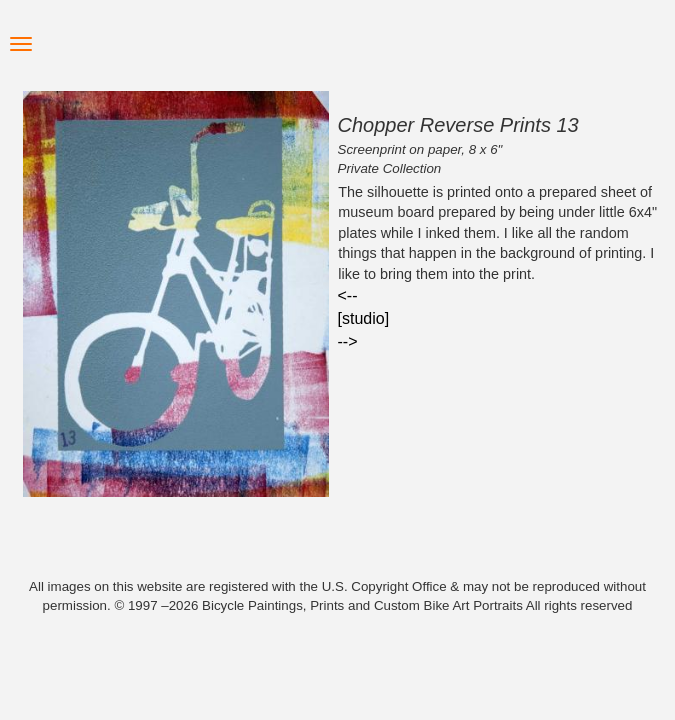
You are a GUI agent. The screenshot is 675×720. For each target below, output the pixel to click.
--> (348, 341)
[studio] (364, 318)
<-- (348, 295)
